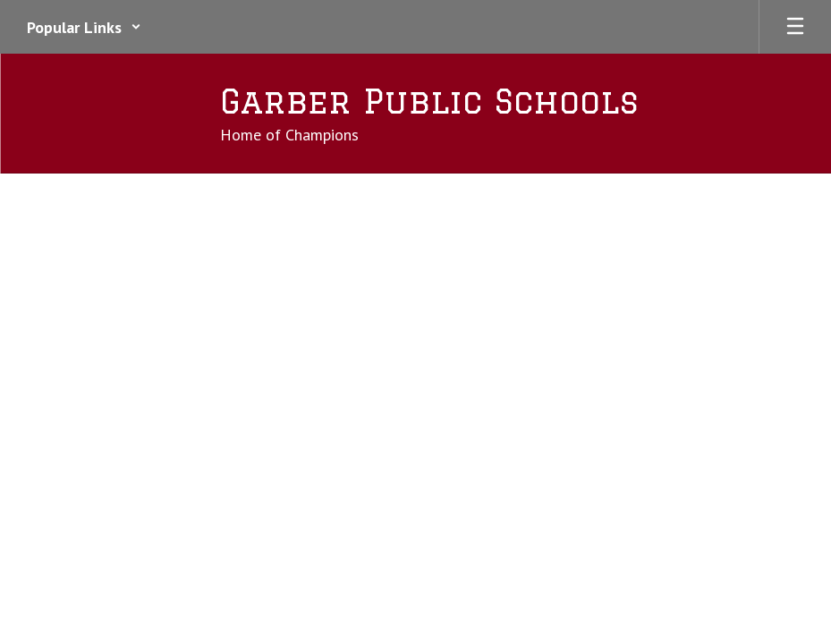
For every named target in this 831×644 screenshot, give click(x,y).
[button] (84, 27)
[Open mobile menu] (795, 27)
